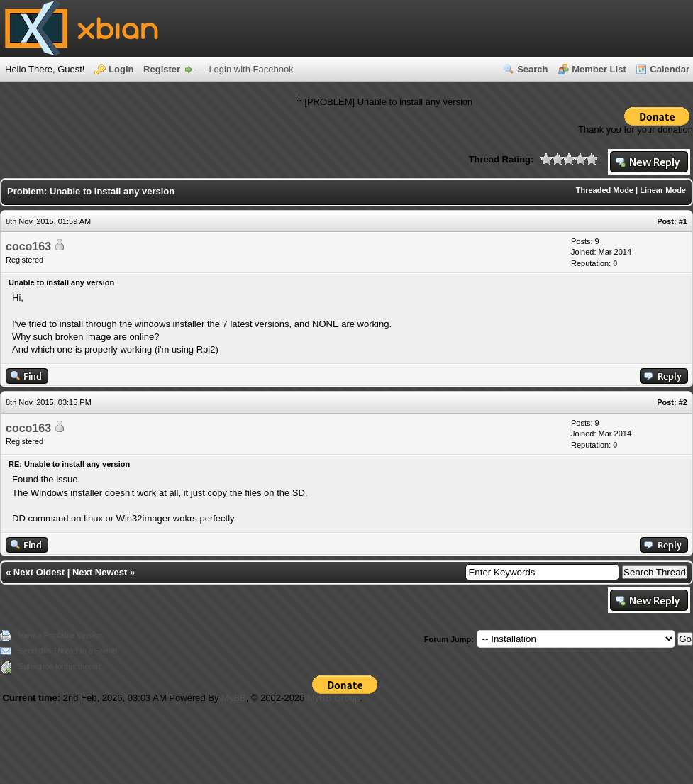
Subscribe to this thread (60, 666)
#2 (683, 402)
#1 (683, 221)
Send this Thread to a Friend (68, 651)
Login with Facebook (251, 69)
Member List (599, 69)
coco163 (28, 247)
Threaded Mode (605, 190)
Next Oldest (39, 572)
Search (532, 69)
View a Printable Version (61, 635)
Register (162, 69)
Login (121, 69)
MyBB (234, 698)
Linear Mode (663, 190)
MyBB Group (333, 698)
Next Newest (100, 572)
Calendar (670, 69)
